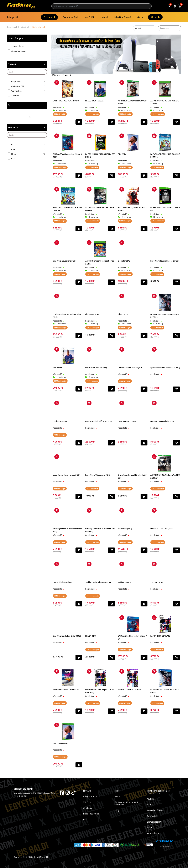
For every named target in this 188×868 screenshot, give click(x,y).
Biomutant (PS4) (92, 314)
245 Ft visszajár (93, 650)
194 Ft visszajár (93, 114)
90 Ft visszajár (157, 274)
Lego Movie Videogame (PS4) (98, 475)
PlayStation (16, 81)
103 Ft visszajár (125, 274)
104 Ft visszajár (93, 221)
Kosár (118, 796)
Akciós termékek (19, 51)
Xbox (14, 154)
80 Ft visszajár (92, 489)
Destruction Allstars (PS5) (96, 368)
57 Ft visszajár (92, 381)
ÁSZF (150, 827)
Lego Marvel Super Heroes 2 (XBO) (165, 261)
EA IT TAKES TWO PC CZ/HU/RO (66, 101)
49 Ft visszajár (92, 167)
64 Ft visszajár (60, 221)
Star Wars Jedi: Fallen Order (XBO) (67, 636)
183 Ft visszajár (125, 167)
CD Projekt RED (18, 86)
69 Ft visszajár (125, 221)
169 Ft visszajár (125, 114)
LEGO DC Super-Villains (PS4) (162, 421)
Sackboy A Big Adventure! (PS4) (98, 582)
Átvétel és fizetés (155, 810)
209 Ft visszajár (60, 381)
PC (12, 145)
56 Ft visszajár (157, 167)
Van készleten (18, 46)
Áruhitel (151, 799)
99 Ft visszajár (125, 328)
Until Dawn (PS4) (60, 421)
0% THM (90, 17)
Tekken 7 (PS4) (157, 582)
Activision (15, 96)
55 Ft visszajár (60, 489)
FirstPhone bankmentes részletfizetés (158, 792)
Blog (117, 810)
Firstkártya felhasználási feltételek (126, 803)
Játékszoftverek (39, 27)
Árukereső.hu (165, 846)
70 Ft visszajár (60, 596)
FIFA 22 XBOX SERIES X (94, 101)
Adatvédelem (153, 833)
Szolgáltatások (71, 17)
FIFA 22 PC (122, 154)
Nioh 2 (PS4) (123, 314)
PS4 (13, 149)
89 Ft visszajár (60, 114)
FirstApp (49, 17)
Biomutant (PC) (124, 261)
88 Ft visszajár (157, 650)
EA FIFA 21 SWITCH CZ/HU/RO (130, 690)
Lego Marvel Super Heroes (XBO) (66, 475)
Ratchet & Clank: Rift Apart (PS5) (99, 421)
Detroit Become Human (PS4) (130, 368)
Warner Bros (17, 91)
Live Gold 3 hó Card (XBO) (63, 582)
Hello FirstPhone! (122, 17)
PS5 (13, 159)
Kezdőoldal (12, 27)
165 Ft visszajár (93, 542)
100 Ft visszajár (125, 489)
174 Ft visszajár (60, 167)
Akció (155, 17)
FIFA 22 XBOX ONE (60, 743)
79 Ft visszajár (157, 328)
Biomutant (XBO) (125, 529)
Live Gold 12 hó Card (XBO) (161, 529)
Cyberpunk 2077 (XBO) (127, 421)
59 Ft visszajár (60, 274)
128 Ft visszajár (158, 221)
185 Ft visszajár (158, 489)
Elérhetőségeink (155, 822)
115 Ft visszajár (125, 542)
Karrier (150, 805)
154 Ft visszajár (93, 274)
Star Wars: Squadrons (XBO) (64, 261)
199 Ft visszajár (158, 542)
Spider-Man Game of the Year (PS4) (165, 368)
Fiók (117, 791)
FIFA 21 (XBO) (91, 636)
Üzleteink (104, 17)
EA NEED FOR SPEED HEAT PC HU (66, 690)
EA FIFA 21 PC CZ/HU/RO (160, 636)
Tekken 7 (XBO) (124, 582)
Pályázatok (152, 816)
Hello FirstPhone (91, 814)
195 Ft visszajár (93, 328)
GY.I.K (140, 17)
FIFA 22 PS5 (58, 368)
